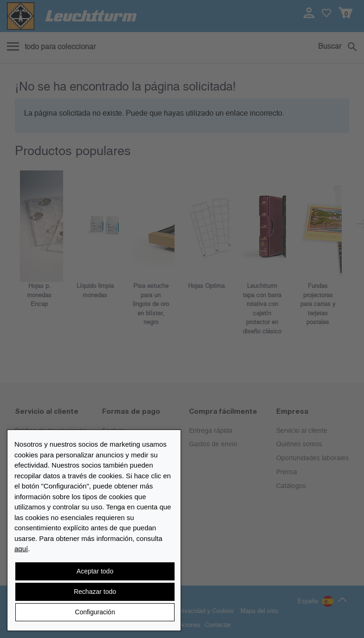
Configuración (95, 612)
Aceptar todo (95, 571)
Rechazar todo (95, 592)
